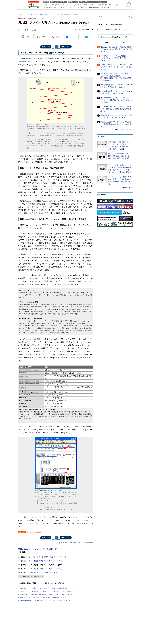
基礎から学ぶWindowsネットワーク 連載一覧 (37, 549)
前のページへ (46, 47)
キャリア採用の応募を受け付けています (112, 30)
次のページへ (66, 47)
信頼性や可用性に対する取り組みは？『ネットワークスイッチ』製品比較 (45, 600)
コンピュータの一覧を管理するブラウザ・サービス (48, 557)
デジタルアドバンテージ (82, 30)
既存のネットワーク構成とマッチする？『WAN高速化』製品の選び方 (44, 588)
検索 (131, 17)
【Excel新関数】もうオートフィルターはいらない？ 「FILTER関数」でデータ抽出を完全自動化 (116, 100)
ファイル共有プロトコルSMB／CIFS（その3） (46, 561)
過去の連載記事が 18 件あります (33, 576)
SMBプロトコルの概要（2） (36, 532)
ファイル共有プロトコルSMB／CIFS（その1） (46, 569)
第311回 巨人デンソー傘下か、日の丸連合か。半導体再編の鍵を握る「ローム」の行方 (116, 124)
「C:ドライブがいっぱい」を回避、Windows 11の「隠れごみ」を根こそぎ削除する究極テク (116, 109)
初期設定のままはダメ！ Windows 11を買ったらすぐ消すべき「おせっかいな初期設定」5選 (116, 67)
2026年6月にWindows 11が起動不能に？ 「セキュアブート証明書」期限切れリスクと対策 (116, 58)
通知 (43, 37)
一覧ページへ (128, 187)
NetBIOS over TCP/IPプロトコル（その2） (44, 573)
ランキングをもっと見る (125, 130)
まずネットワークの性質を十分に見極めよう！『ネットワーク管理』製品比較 (46, 591)
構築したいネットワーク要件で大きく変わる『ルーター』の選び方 (43, 597)
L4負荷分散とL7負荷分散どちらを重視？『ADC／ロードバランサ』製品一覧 (46, 594)
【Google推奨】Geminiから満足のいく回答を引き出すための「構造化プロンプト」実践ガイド (116, 49)
